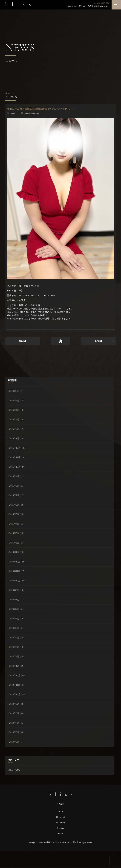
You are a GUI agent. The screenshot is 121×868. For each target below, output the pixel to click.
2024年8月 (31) (16, 600)
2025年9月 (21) (16, 476)
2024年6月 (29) (16, 619)
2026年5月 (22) (16, 401)
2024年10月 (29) (17, 581)
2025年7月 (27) (16, 495)
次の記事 (98, 341)
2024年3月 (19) (16, 647)
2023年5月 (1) (16, 742)
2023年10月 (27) (17, 694)
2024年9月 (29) (16, 590)
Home (60, 811)
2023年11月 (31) (17, 685)
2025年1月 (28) (16, 552)
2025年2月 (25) (16, 543)
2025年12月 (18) (17, 448)
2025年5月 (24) (16, 514)
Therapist (60, 817)
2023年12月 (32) (17, 675)
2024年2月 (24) (16, 657)
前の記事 (23, 341)
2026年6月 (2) (16, 391)
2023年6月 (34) (16, 732)
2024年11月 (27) (17, 571)
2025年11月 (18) (17, 457)
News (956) (14, 770)
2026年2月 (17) (16, 429)
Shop (61, 833)
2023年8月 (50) (16, 713)
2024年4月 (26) (16, 638)
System (60, 828)
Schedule (60, 822)
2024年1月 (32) (16, 666)
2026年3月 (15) (16, 420)
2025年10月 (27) (17, 467)
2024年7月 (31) (16, 609)
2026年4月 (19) (16, 410)
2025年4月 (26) (16, 524)
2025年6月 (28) (16, 505)
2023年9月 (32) (16, 704)
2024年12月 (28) (17, 562)
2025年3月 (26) (16, 533)
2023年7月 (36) (16, 723)
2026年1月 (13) (16, 439)
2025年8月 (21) (16, 486)
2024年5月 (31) (16, 628)
